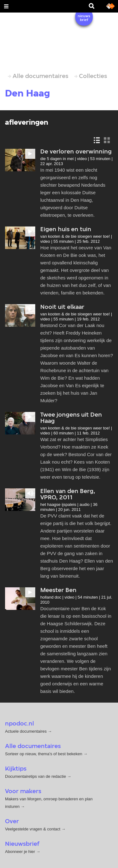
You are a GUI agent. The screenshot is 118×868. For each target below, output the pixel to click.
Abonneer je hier (21, 852)
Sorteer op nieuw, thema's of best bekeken (44, 754)
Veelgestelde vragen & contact (33, 829)
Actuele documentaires (26, 731)
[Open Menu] (6, 6)
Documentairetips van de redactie (36, 776)
